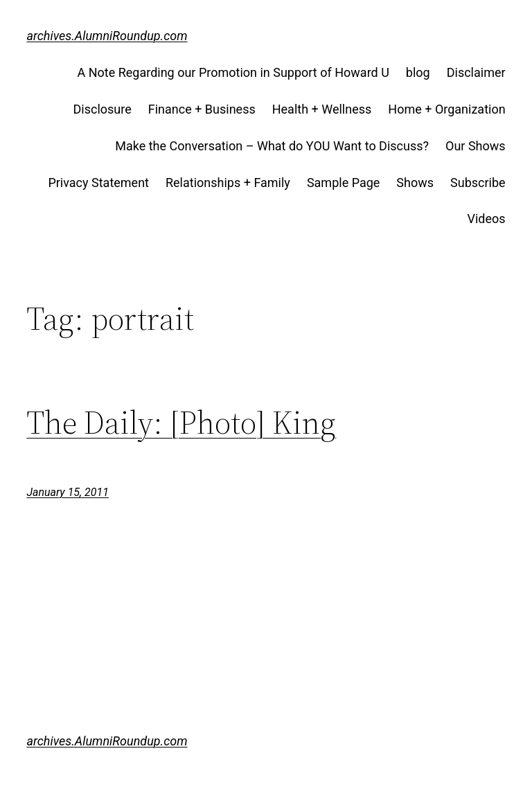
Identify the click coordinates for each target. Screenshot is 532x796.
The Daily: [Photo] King (181, 422)
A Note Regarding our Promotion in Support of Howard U (233, 72)
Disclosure (103, 109)
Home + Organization (446, 109)
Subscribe (478, 183)
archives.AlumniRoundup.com (107, 36)
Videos (487, 219)
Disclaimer (476, 72)
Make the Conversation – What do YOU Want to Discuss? (272, 146)
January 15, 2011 (68, 492)
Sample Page (343, 183)
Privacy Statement (98, 183)
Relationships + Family (228, 183)
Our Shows (476, 146)
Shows (415, 183)
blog (418, 72)
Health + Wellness (322, 109)
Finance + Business (202, 109)
